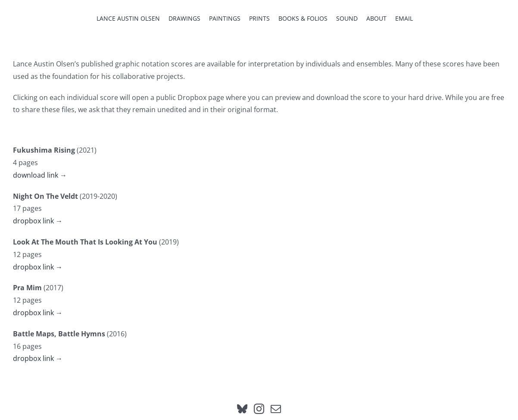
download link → (40, 175)
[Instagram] (259, 409)
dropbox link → (38, 221)
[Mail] (276, 409)
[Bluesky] (242, 409)
